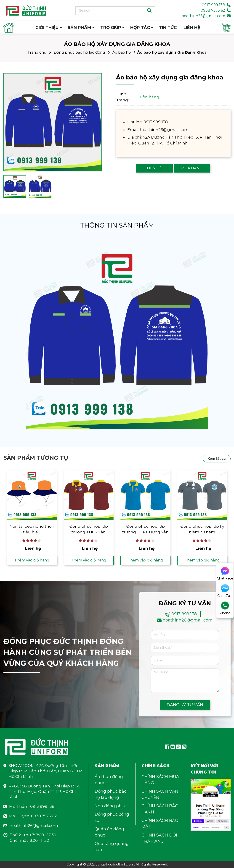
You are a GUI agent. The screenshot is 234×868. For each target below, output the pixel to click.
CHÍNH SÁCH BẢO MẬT (160, 824)
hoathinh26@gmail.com (203, 16)
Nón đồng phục (111, 806)
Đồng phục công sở (112, 817)
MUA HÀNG (192, 168)
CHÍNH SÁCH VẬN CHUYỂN (160, 794)
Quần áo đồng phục (109, 832)
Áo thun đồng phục (109, 780)
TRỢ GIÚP (111, 28)
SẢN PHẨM (79, 28)
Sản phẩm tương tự (36, 458)
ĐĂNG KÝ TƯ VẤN (185, 705)
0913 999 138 (213, 5)
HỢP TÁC (140, 28)
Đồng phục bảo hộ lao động (79, 52)
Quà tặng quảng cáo (112, 847)
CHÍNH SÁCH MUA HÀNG (160, 780)
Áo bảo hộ (122, 52)
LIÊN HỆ (192, 28)
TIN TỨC (168, 28)
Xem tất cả (217, 459)
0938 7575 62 (213, 10)
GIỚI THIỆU (47, 28)
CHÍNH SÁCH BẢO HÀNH (160, 809)
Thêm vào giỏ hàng (32, 560)
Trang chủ (37, 52)
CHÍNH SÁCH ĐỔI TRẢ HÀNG (159, 838)
